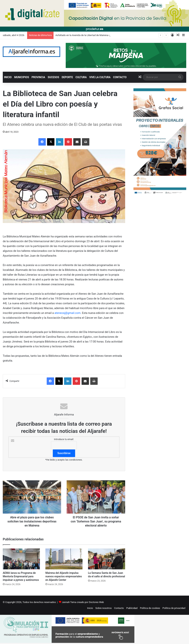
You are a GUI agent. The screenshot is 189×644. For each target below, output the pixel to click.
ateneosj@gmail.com (67, 313)
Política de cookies (150, 608)
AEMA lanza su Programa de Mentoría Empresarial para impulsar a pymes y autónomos (21, 576)
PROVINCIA (38, 77)
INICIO (8, 77)
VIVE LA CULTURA (100, 77)
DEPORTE (67, 77)
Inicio (90, 608)
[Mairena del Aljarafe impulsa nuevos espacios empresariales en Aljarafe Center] (64, 559)
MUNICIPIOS (22, 77)
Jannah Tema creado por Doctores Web (83, 602)
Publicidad (132, 608)
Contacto (119, 608)
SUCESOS (54, 77)
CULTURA (81, 77)
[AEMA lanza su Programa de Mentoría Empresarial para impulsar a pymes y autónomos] (21, 559)
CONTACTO (120, 77)
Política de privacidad (174, 608)
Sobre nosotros (104, 608)
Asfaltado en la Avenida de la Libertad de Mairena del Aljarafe (88, 35)
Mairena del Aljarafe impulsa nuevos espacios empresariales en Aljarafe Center (64, 576)
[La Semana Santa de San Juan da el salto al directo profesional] (107, 559)
